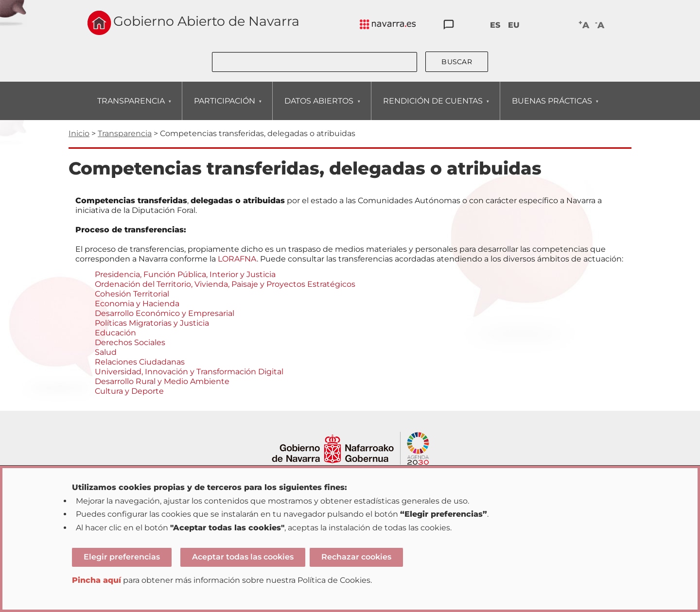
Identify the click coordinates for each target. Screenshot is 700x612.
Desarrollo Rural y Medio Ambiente (162, 381)
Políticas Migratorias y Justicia (152, 323)
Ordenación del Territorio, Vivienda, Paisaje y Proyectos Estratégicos (225, 284)
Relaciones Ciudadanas (140, 362)
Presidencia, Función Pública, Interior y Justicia (185, 274)
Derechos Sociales (130, 342)
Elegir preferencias (122, 557)
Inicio (79, 133)
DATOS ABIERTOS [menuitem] (319, 108)
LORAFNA (237, 259)
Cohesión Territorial (132, 294)
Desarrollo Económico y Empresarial (165, 313)
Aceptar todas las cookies (243, 557)
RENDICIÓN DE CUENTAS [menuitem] (433, 108)
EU (514, 25)
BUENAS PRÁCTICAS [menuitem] (552, 108)
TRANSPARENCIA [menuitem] (131, 108)
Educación (115, 333)
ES (495, 25)
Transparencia (125, 133)
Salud (106, 352)
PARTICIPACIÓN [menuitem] (224, 108)
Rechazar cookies (356, 557)
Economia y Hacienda (137, 304)
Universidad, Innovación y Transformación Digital (189, 372)
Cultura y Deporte (129, 391)
